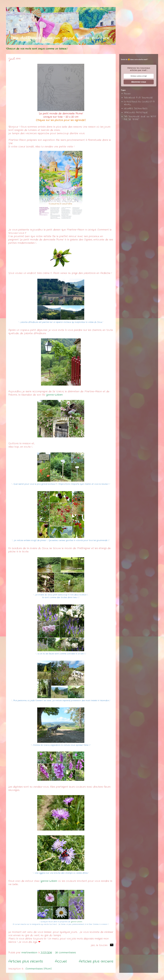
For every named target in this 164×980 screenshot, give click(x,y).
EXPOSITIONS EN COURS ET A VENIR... (139, 103)
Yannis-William (54, 395)
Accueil (61, 961)
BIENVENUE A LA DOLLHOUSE (138, 98)
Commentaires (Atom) (39, 969)
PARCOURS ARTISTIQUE (136, 113)
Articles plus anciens (96, 961)
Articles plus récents (26, 961)
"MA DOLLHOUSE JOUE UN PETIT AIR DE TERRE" (140, 118)
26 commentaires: (66, 953)
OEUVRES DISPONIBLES (136, 109)
